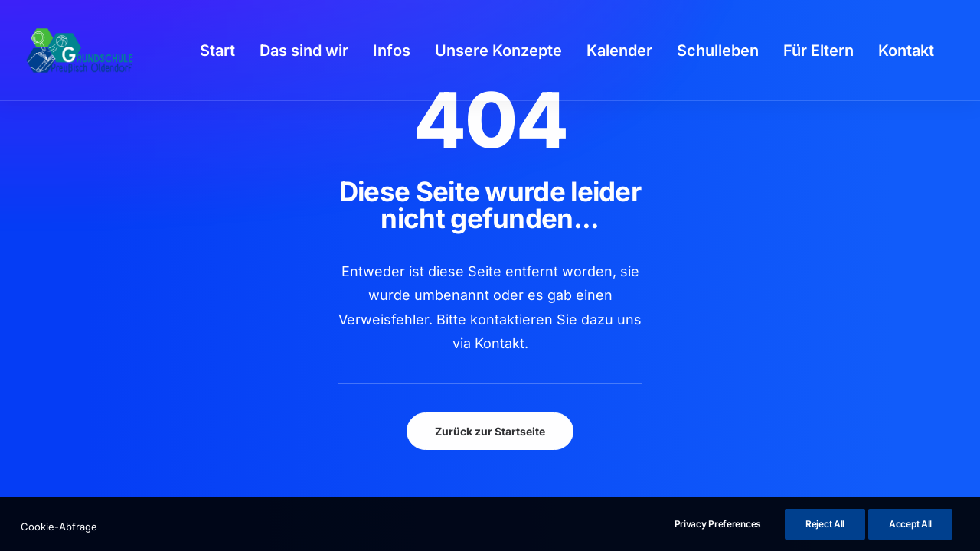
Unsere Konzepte (498, 51)
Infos (392, 51)
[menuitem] (217, 51)
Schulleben (718, 51)
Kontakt (906, 51)
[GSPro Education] (80, 51)
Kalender (619, 51)
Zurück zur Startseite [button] (490, 431)
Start (217, 51)
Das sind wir (304, 51)
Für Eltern (818, 51)
